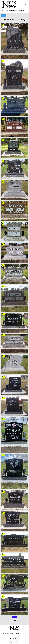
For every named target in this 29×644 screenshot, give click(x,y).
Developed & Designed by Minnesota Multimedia (14, 642)
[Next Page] (14, 617)
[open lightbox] (14, 41)
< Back (3, 15)
